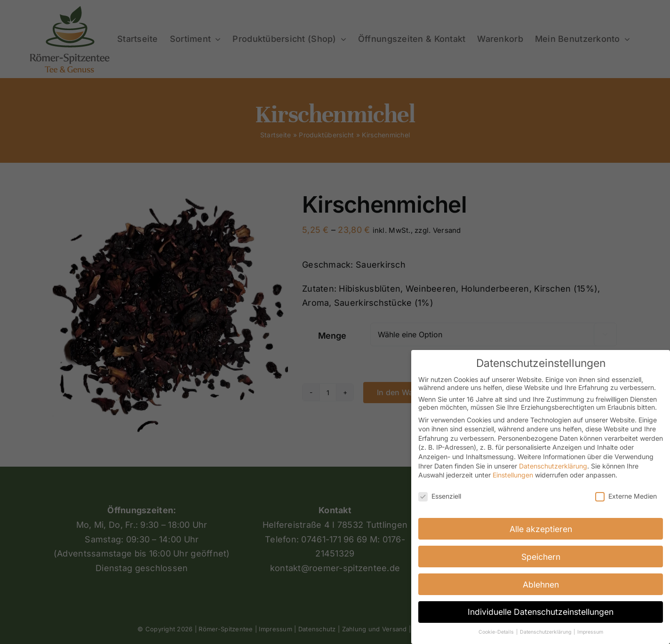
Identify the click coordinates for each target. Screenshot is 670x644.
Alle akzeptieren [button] (541, 529)
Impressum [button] (590, 632)
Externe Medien (626, 496)
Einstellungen (513, 475)
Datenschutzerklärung (553, 466)
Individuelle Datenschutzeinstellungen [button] (541, 612)
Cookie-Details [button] (497, 632)
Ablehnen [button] (541, 584)
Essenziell (440, 496)
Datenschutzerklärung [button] (546, 632)
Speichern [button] (541, 557)
